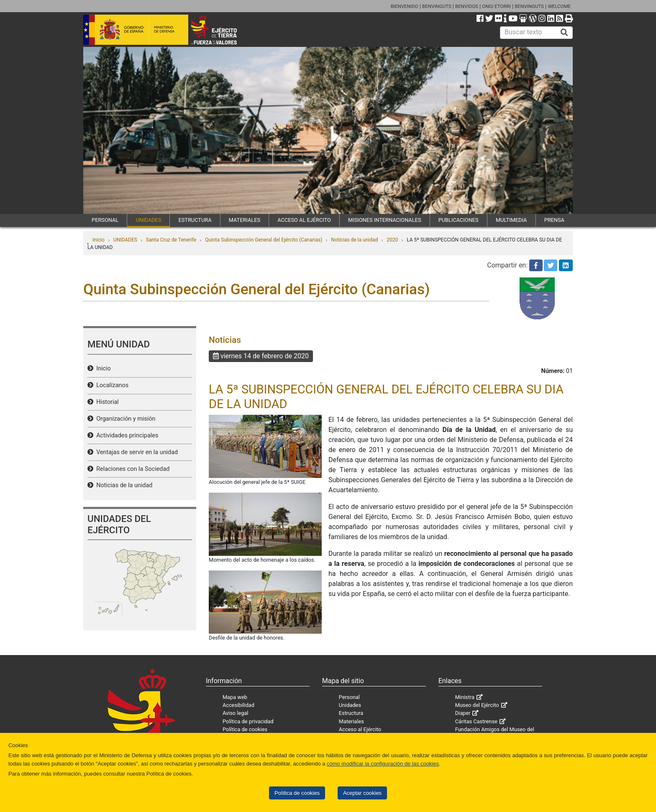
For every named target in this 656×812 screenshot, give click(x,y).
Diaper (463, 713)
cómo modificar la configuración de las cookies (383, 764)
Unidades (350, 705)
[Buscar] (564, 33)
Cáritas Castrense (476, 721)
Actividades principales (126, 436)
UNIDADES (148, 220)
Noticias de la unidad (354, 240)
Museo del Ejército (477, 705)
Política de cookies (297, 793)
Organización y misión (124, 419)
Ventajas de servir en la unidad (136, 452)
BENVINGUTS (437, 6)
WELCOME (559, 6)
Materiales (351, 721)
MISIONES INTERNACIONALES (384, 220)
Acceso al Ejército (360, 729)
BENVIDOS (467, 6)
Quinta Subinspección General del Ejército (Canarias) (264, 240)
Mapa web (235, 697)
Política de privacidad (248, 721)
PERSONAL (105, 220)
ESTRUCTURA (195, 220)
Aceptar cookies (362, 793)
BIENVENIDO (405, 6)
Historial (106, 402)
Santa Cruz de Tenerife (171, 240)
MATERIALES (245, 220)
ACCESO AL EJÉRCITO (304, 220)
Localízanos (111, 385)
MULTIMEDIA (511, 220)
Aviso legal (236, 713)
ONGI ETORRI (496, 6)
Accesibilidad (238, 705)
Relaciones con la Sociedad (131, 469)
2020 (392, 240)
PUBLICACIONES (459, 220)
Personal (349, 697)
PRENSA (554, 220)
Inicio (99, 240)
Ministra (465, 697)
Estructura (351, 713)
